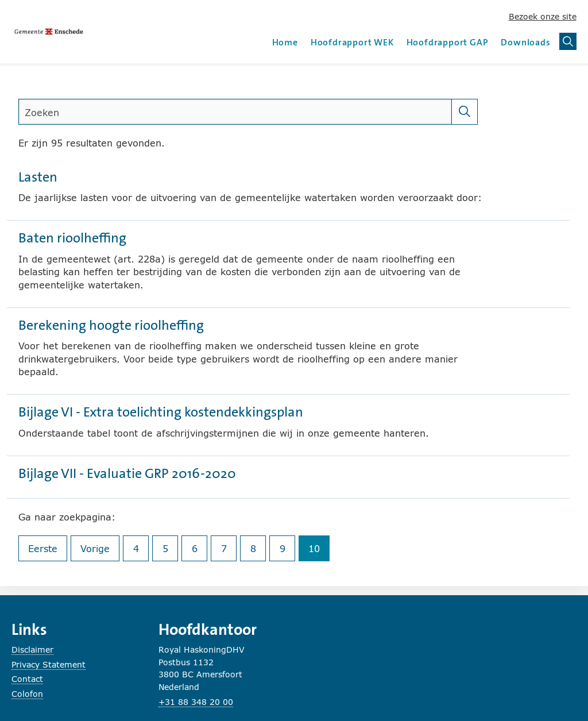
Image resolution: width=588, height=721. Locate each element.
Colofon (27, 694)
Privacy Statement (49, 664)
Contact (27, 679)
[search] (235, 112)
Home (285, 42)
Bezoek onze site (543, 16)
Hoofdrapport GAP (448, 42)
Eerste (48, 551)
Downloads (525, 42)
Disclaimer (32, 649)
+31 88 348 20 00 (196, 702)
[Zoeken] (465, 112)
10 (319, 551)
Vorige (100, 551)
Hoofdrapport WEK (352, 42)
